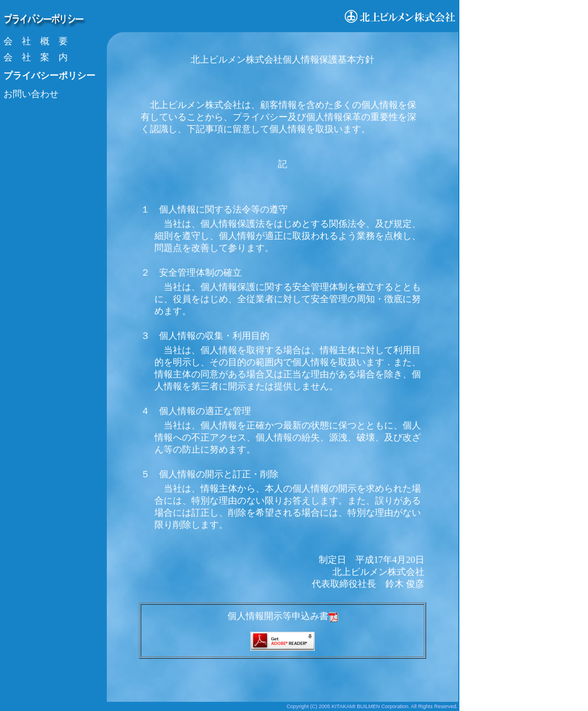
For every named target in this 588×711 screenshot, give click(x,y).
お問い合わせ (31, 94)
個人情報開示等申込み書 (283, 616)
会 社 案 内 (36, 57)
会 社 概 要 (36, 41)
